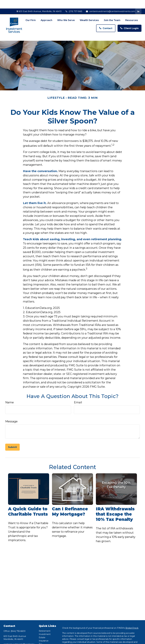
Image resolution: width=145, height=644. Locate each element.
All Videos (44, 643)
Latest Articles (46, 639)
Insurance (44, 626)
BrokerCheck (132, 613)
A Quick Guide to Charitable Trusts (28, 497)
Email (78, 388)
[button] (31, 11)
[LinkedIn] (138, 3)
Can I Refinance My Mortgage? (70, 497)
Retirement (45, 616)
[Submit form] (12, 433)
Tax (40, 630)
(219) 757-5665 (74, 3)
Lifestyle (43, 636)
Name (9, 388)
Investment (45, 620)
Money (42, 633)
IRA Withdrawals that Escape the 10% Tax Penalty (115, 500)
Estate (42, 623)
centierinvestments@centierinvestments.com (110, 3)
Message (11, 407)
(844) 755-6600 (18, 617)
